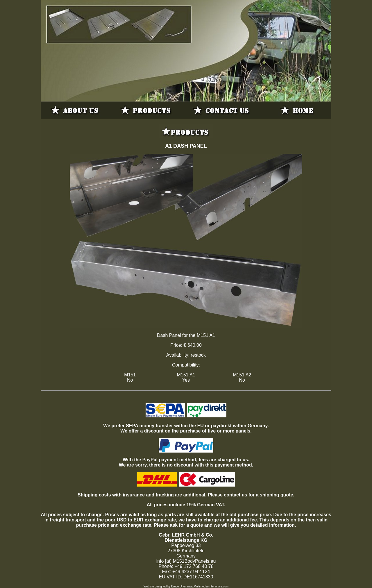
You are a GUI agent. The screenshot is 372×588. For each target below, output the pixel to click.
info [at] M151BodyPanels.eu (186, 561)
